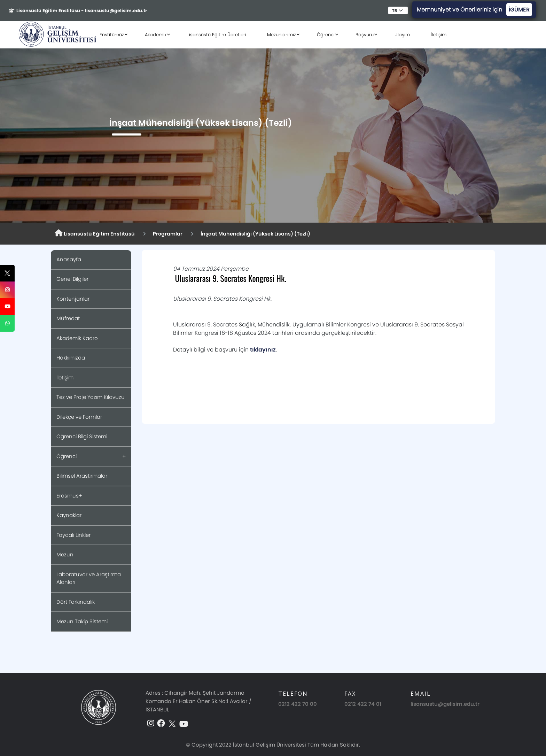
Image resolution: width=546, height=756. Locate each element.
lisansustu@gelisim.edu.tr (445, 704)
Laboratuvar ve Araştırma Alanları (89, 578)
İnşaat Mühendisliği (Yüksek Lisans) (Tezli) (255, 234)
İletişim (439, 35)
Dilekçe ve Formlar (79, 417)
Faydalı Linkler (73, 535)
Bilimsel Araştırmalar (82, 476)
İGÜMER (519, 10)
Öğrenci (326, 35)
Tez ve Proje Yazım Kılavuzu (91, 397)
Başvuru (365, 35)
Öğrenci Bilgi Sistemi (82, 436)
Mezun (65, 554)
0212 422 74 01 (363, 704)
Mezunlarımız (282, 35)
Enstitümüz (112, 35)
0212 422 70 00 (298, 704)
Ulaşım (402, 35)
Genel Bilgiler (72, 279)
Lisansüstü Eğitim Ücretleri (217, 35)
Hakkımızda (71, 358)
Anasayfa (69, 259)
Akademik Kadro (77, 338)
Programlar (168, 234)
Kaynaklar (69, 515)
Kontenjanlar (73, 299)
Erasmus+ (69, 496)
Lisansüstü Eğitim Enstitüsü (95, 233)
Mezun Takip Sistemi (82, 621)
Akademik (156, 35)
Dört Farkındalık (76, 602)
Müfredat (68, 318)
